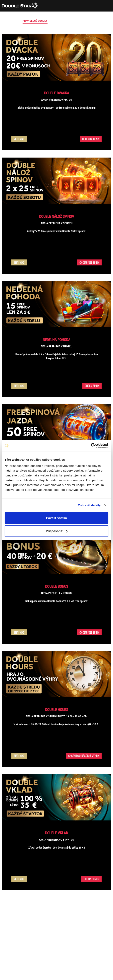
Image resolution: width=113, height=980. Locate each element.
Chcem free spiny (89, 262)
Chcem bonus (91, 879)
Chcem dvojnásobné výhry (84, 756)
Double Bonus (57, 586)
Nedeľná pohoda (56, 340)
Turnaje (82, 21)
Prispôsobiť (57, 531)
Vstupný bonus (62, 21)
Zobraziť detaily (89, 505)
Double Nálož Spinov (57, 216)
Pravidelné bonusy (35, 21)
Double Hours (57, 710)
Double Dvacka (57, 93)
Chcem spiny (92, 386)
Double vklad (56, 833)
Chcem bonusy (91, 139)
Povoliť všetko (56, 518)
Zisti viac (19, 139)
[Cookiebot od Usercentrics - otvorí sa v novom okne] (91, 446)
